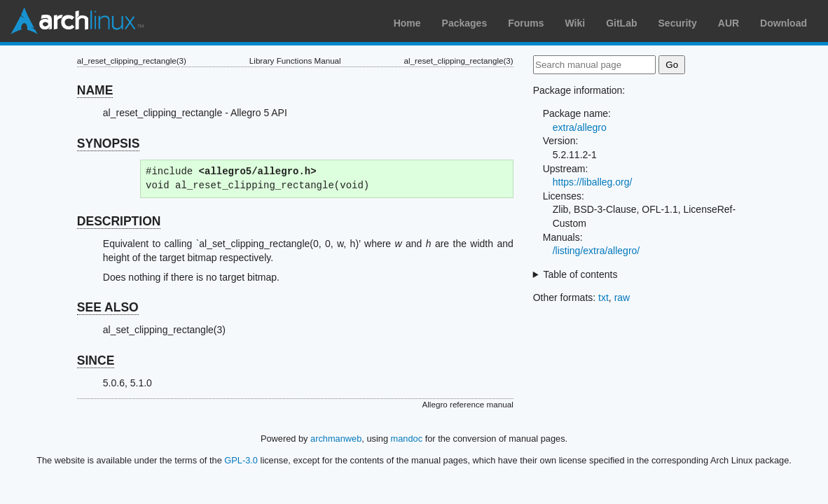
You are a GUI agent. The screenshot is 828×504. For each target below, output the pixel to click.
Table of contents (581, 274)
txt (603, 297)
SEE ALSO (108, 307)
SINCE (96, 360)
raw (622, 297)
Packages (465, 23)
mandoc (407, 439)
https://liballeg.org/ (593, 182)
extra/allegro (580, 127)
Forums (526, 23)
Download (784, 23)
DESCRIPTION (119, 221)
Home (407, 23)
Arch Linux (77, 21)
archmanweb (336, 439)
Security (678, 23)
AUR (729, 23)
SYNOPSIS (108, 143)
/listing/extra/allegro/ (596, 251)
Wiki (575, 23)
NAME (95, 90)
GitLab (621, 23)
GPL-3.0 (241, 460)
